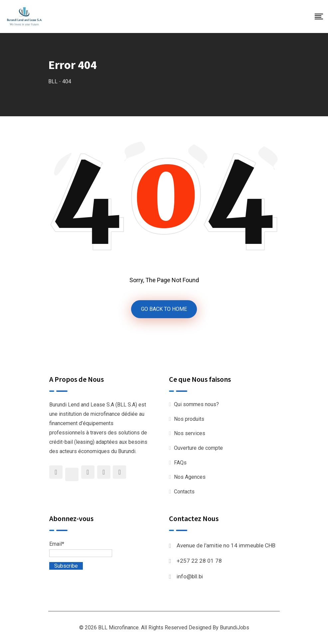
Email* (81, 549)
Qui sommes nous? (196, 404)
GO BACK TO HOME (164, 309)
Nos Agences (190, 477)
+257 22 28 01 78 (199, 561)
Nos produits (189, 419)
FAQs (180, 463)
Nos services (190, 433)
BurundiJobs (235, 628)
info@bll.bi (190, 576)
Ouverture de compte (198, 448)
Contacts (184, 492)
